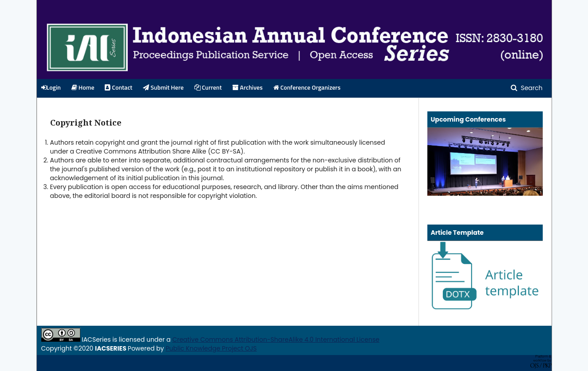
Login (51, 88)
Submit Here (163, 88)
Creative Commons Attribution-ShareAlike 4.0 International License (276, 339)
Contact (118, 88)
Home (83, 88)
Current (208, 88)
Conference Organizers (307, 88)
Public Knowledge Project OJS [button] (211, 348)
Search (531, 88)
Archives (248, 88)
